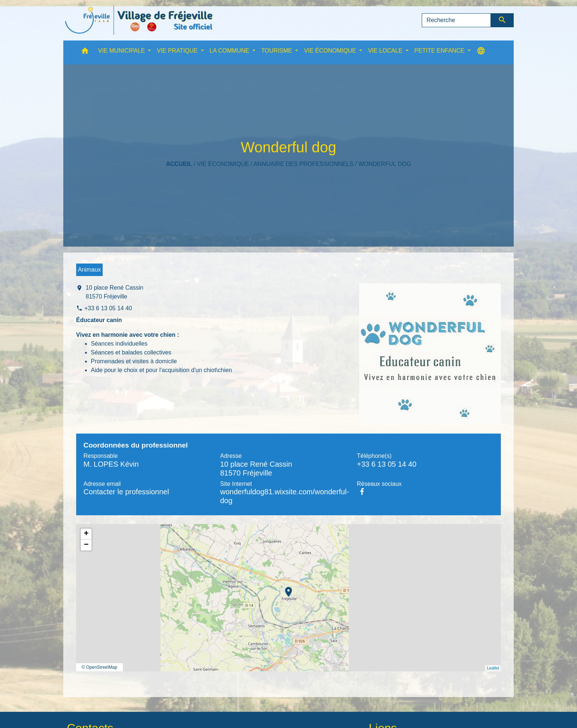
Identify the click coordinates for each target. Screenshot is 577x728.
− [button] (86, 545)
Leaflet (493, 668)
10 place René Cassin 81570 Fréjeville (115, 292)
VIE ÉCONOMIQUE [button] (331, 51)
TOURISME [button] (278, 51)
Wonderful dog (385, 164)
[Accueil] (139, 20)
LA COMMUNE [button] (230, 51)
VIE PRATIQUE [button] (178, 51)
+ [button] (86, 534)
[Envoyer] (502, 20)
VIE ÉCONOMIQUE (223, 164)
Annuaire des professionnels (303, 164)
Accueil (179, 164)
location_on (285, 588)
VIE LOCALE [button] (386, 51)
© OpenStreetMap (100, 667)
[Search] (456, 20)
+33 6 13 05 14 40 (108, 308)
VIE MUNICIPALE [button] (122, 51)
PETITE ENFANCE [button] (440, 51)
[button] (85, 52)
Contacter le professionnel (126, 492)
